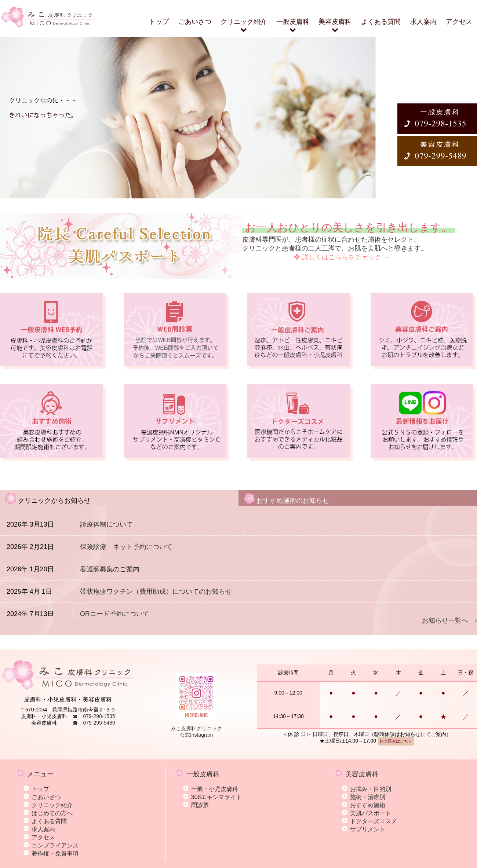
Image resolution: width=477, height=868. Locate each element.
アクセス (459, 22)
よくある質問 (381, 22)
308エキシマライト (217, 797)
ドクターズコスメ (374, 821)
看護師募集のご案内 (110, 569)
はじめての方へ (52, 813)
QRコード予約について (115, 614)
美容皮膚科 (335, 26)
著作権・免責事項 (55, 853)
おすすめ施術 (368, 805)
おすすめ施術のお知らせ (286, 498)
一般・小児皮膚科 (215, 789)
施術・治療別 (368, 797)
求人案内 (423, 22)
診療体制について (106, 524)
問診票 (200, 805)
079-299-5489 (99, 723)
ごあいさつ (195, 22)
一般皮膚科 (293, 26)
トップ (159, 22)
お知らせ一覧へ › (449, 620)
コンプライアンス (55, 845)
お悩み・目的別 (371, 789)
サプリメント (368, 829)
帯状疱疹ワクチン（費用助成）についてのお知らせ (156, 592)
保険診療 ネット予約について (126, 547)
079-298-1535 (99, 716)
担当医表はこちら (396, 741)
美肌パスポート (371, 813)
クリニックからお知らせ (48, 498)
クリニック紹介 (244, 26)
